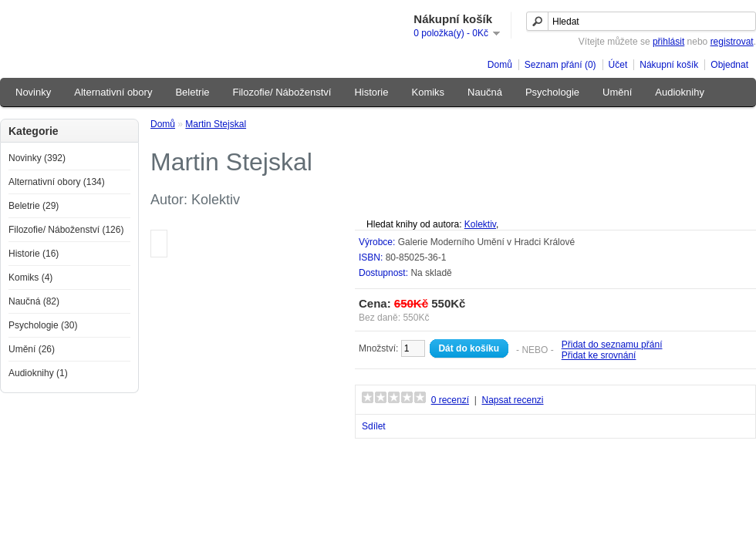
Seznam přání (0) (560, 65)
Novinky (33, 92)
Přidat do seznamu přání (612, 345)
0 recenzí (450, 400)
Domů (500, 65)
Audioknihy (680, 92)
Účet (618, 65)
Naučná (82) (34, 301)
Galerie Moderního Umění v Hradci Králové (486, 242)
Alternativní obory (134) (57, 182)
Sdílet (374, 426)
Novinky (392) (37, 158)
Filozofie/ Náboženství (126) (66, 230)
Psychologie (552, 92)
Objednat (729, 65)
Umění (617, 92)
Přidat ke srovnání (599, 355)
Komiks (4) (30, 277)
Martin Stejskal (216, 124)
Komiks (428, 92)
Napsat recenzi (512, 400)
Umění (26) (32, 349)
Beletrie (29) (34, 206)
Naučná (485, 92)
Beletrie (192, 92)
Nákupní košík (669, 65)
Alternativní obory (113, 92)
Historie (371, 92)
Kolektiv (480, 224)
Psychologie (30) (43, 325)
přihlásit (668, 42)
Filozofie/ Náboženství (282, 92)
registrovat (732, 42)
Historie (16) (34, 254)
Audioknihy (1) (38, 373)
